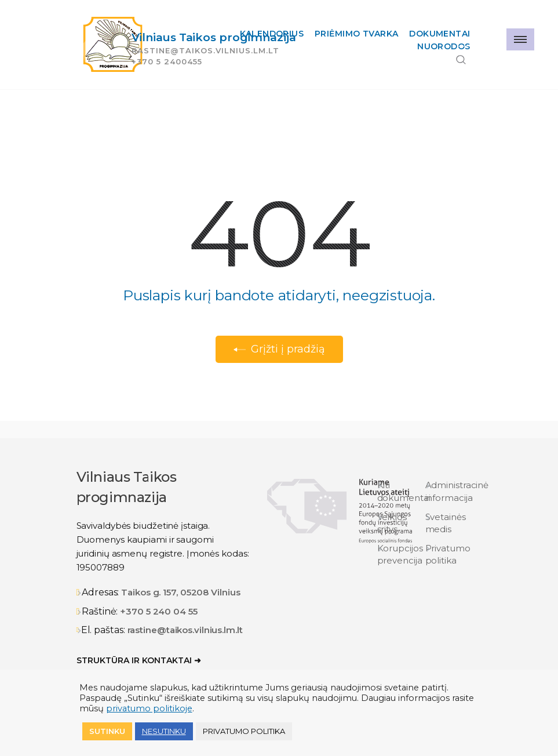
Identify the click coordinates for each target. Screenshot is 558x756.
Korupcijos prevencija (400, 554)
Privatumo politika (448, 554)
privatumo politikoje (149, 708)
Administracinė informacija (457, 491)
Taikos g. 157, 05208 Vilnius (180, 592)
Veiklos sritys (392, 523)
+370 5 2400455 (167, 61)
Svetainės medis (446, 523)
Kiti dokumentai (404, 491)
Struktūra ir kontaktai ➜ (139, 660)
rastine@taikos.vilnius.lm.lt (185, 630)
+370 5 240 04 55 (158, 611)
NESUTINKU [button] (164, 731)
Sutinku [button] (107, 731)
